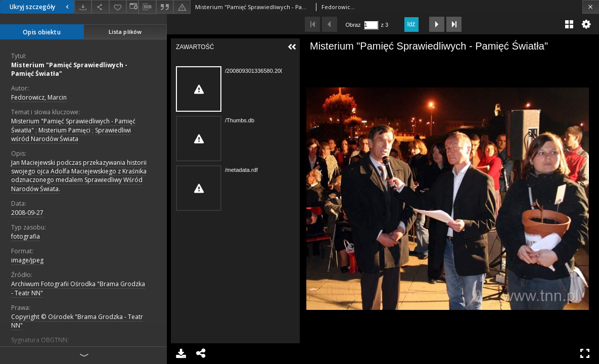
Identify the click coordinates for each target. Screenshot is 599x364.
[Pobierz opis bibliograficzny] (147, 7)
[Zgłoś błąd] (182, 7)
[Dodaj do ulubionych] (118, 7)
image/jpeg (27, 260)
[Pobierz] (83, 7)
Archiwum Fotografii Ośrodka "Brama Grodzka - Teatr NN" (78, 288)
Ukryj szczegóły (40, 7)
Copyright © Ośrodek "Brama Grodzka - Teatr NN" (77, 321)
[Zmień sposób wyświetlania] (132, 7)
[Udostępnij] (100, 7)
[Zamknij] (591, 7)
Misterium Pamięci (64, 130)
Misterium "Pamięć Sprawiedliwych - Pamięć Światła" (69, 69)
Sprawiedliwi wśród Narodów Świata (71, 134)
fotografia (26, 236)
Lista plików (125, 32)
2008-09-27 (27, 213)
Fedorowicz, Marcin (39, 97)
